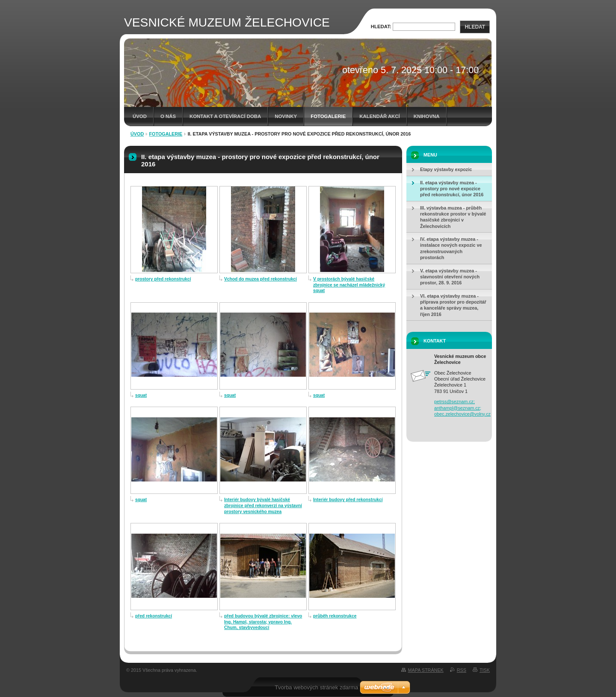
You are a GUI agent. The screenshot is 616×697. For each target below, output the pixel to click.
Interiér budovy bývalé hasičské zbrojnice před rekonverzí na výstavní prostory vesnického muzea (263, 505)
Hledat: (381, 27)
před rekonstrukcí (154, 616)
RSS (462, 670)
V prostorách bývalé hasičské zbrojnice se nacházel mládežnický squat (349, 285)
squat (141, 395)
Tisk (485, 670)
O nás (168, 116)
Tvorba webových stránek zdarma (316, 687)
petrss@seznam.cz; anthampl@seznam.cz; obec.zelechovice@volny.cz (462, 408)
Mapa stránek (426, 670)
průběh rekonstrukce (335, 616)
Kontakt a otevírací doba (225, 116)
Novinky (286, 116)
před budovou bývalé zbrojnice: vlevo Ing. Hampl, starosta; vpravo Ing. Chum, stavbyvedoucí (263, 622)
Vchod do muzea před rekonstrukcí (261, 279)
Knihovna (427, 116)
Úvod (140, 116)
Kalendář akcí (380, 116)
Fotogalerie (328, 116)
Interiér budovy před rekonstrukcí (348, 500)
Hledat (475, 27)
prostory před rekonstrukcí (163, 279)
